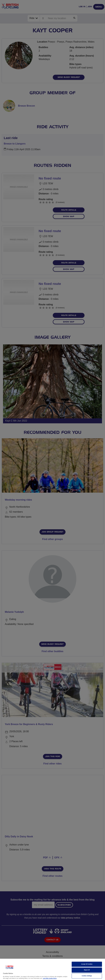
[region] (52, 969)
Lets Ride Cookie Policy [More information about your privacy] (50, 978)
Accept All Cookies (87, 964)
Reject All (87, 970)
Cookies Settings (87, 976)
